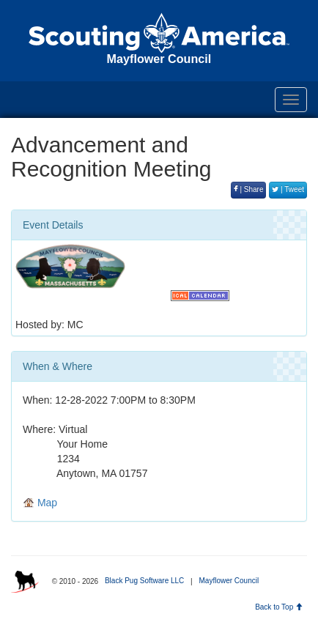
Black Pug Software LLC (144, 581)
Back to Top (279, 607)
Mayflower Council (229, 581)
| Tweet (288, 189)
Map (40, 503)
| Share (249, 189)
